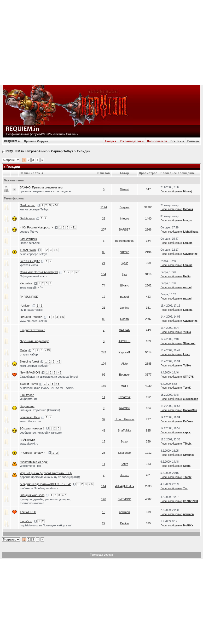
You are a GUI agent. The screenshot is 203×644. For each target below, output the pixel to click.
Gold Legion (28, 205)
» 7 (64, 495)
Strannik (188, 455)
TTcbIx (187, 444)
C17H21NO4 (191, 501)
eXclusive (26, 283)
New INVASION (30, 372)
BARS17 (124, 229)
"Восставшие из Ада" (34, 462)
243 (104, 352)
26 (104, 453)
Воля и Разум (29, 384)
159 (104, 386)
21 (104, 263)
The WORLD (28, 512)
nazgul (187, 287)
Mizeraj (124, 189)
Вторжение (27, 406)
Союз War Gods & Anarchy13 (39, 272)
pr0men (124, 252)
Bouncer (124, 375)
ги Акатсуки (27, 440)
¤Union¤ (25, 306)
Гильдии (83, 151)
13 (104, 441)
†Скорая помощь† (32, 428)
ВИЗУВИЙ (125, 499)
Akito (124, 364)
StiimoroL (189, 343)
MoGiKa (188, 525)
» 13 (47, 350)
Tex (185, 488)
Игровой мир (37, 151)
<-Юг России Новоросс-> (36, 227)
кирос (187, 432)
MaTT (124, 386)
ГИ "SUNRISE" (30, 297)
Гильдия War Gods (32, 495)
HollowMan (190, 410)
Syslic (124, 263)
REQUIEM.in (12, 141)
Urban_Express (125, 419)
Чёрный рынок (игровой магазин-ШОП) (46, 473)
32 (104, 419)
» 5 (56, 250)
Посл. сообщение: (171, 191)
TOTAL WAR (28, 250)
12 (104, 297)
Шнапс (125, 285)
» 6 (59, 362)
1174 (104, 207)
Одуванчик (190, 254)
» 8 (77, 272)
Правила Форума (36, 141)
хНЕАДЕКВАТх (124, 486)
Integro (124, 218)
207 (104, 229)
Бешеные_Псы (30, 417)
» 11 (73, 228)
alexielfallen (191, 399)
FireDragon (27, 395)
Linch (187, 354)
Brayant (124, 207)
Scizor (124, 441)
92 (104, 375)
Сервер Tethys (62, 151)
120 (104, 499)
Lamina (188, 243)
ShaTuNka (125, 430)
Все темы (177, 141)
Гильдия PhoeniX (31, 317)
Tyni (124, 274)
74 (104, 285)
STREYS (188, 377)
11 (104, 397)
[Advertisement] (104, 42)
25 (104, 218)
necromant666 (124, 241)
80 (104, 252)
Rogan (124, 319)
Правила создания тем (47, 187)
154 (104, 274)
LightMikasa (191, 232)
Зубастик (124, 397)
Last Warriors (28, 239)
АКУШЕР (125, 341)
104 (104, 364)
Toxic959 (124, 408)
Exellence (125, 453)
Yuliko (187, 332)
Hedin (187, 276)
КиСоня (188, 209)
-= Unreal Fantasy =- (33, 453)
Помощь (193, 141)
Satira (124, 464)
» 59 (56, 205)
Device (125, 523)
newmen (125, 512)
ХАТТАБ (124, 330)
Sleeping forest (29, 361)
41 (104, 430)
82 (104, 319)
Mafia (23, 350)
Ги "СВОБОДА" (30, 261)
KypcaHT (124, 352)
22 (104, 523)
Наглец (124, 475)
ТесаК (187, 388)
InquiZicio (26, 521)
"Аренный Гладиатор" (34, 341)
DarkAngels (27, 218)
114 (104, 486)
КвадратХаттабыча (33, 330)
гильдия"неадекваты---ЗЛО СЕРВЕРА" (45, 484)
